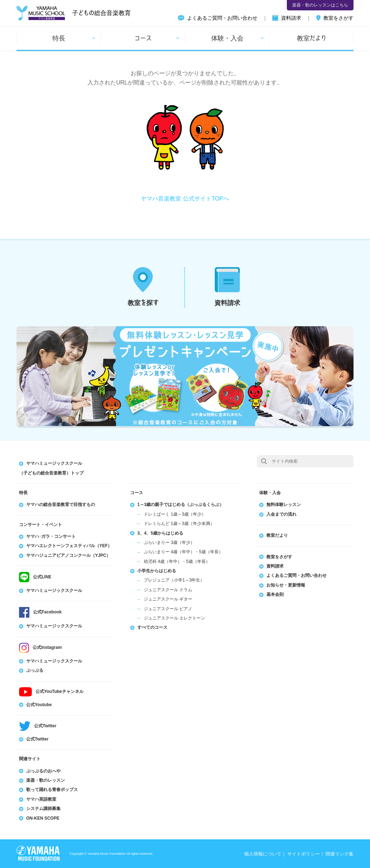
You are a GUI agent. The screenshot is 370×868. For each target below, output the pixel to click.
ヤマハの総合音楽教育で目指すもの (61, 505)
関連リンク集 (340, 854)
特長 (59, 38)
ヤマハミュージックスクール (54, 590)
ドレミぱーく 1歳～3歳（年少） (175, 514)
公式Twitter (37, 739)
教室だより (312, 38)
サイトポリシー (303, 854)
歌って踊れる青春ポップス (52, 790)
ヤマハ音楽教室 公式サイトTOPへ (185, 199)
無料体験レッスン (284, 505)
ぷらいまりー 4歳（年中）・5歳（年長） (183, 552)
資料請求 (291, 18)
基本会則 (275, 594)
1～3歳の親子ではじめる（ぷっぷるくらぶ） (181, 505)
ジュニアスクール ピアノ (168, 609)
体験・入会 (227, 38)
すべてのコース (152, 627)
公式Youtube (39, 705)
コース (143, 38)
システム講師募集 (43, 809)
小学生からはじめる (157, 571)
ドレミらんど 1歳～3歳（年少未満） (179, 524)
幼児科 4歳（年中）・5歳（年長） (177, 561)
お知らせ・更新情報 (286, 585)
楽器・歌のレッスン (46, 780)
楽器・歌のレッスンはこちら (320, 5)
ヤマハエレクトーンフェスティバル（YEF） (69, 546)
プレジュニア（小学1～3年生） (174, 580)
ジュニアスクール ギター (168, 599)
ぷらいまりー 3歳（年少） (169, 542)
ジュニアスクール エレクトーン (174, 618)
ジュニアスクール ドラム (168, 590)
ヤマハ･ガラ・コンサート (51, 536)
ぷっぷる (35, 670)
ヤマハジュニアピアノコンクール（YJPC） (68, 555)
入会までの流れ (281, 514)
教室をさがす (338, 18)
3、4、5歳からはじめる (160, 533)
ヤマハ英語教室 (41, 799)
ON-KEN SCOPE (43, 818)
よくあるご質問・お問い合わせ (222, 18)
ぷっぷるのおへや (43, 771)
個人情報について (263, 854)
